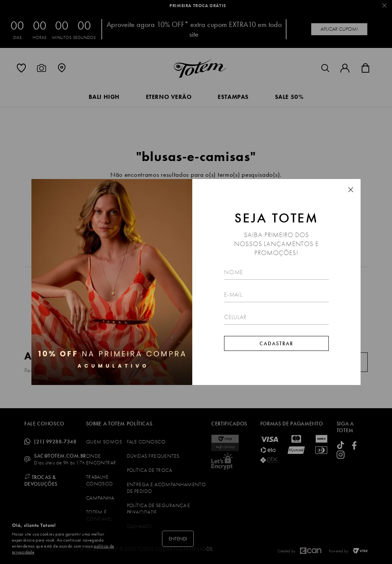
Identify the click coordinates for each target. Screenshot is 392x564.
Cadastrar (276, 343)
